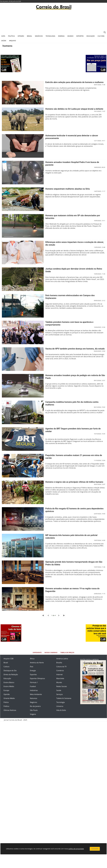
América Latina (62, 659)
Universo (60, 706)
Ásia (32, 667)
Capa (3, 36)
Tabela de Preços (67, 652)
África (32, 659)
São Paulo (34, 710)
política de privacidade (76, 849)
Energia (61, 36)
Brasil (29, 36)
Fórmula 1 (34, 682)
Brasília (59, 663)
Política (11, 36)
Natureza (34, 698)
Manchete (60, 678)
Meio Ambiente (36, 694)
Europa (6, 690)
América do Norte (37, 663)
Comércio (60, 671)
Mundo (70, 36)
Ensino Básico (9, 682)
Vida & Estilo (61, 710)
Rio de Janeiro (35, 706)
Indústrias (34, 690)
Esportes (80, 36)
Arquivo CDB (8, 659)
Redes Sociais (62, 686)
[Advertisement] (53, 21)
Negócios (39, 36)
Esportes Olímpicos (37, 678)
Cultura (101, 36)
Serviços (60, 694)
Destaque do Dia (10, 671)
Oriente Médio (9, 698)
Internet (59, 674)
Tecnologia (50, 36)
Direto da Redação (11, 674)
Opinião (21, 36)
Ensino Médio (9, 686)
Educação (91, 36)
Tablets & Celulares (64, 698)
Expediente (37, 652)
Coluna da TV (61, 667)
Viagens (33, 714)
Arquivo (12, 41)
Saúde (4, 41)
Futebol (33, 686)
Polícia (6, 702)
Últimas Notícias (10, 710)
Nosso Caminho (51, 652)
